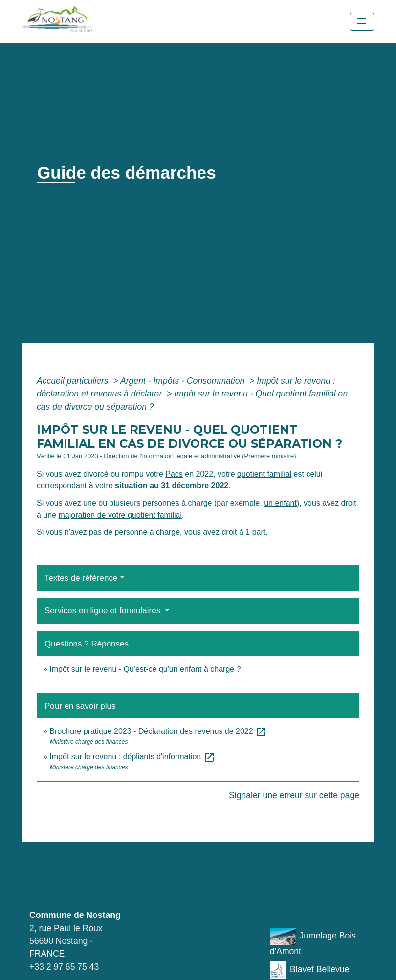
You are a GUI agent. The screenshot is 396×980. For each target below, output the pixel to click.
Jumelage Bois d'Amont (313, 942)
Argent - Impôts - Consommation (184, 381)
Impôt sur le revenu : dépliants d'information (132, 757)
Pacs (174, 474)
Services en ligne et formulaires (104, 611)
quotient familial (264, 474)
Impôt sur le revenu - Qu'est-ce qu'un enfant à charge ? (145, 669)
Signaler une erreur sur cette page (294, 795)
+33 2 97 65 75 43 (64, 967)
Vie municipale (111, 194)
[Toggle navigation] (362, 22)
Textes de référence (81, 578)
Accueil (54, 194)
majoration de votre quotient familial (120, 515)
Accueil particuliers (74, 381)
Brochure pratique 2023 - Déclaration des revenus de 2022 (158, 731)
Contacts (63, 881)
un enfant (280, 503)
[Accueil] (83, 22)
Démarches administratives (209, 194)
